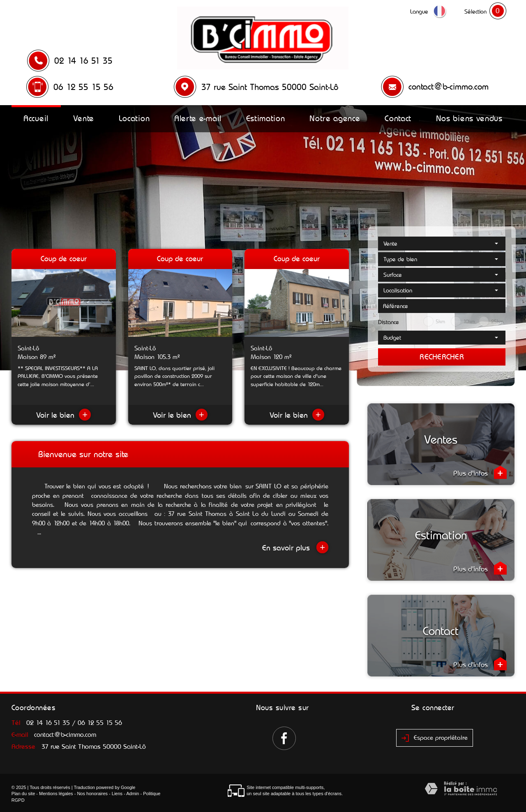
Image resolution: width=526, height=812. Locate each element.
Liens (117, 794)
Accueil (36, 118)
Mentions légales (56, 794)
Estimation (266, 118)
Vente (84, 118)
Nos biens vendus (469, 118)
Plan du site (23, 794)
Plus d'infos (480, 472)
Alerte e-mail (198, 118)
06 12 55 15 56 (83, 87)
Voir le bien (63, 415)
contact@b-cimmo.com (449, 87)
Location (134, 118)
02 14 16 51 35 (83, 61)
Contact (398, 118)
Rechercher (442, 357)
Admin (133, 794)
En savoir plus (295, 547)
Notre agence (335, 118)
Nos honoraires (92, 794)
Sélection (475, 12)
